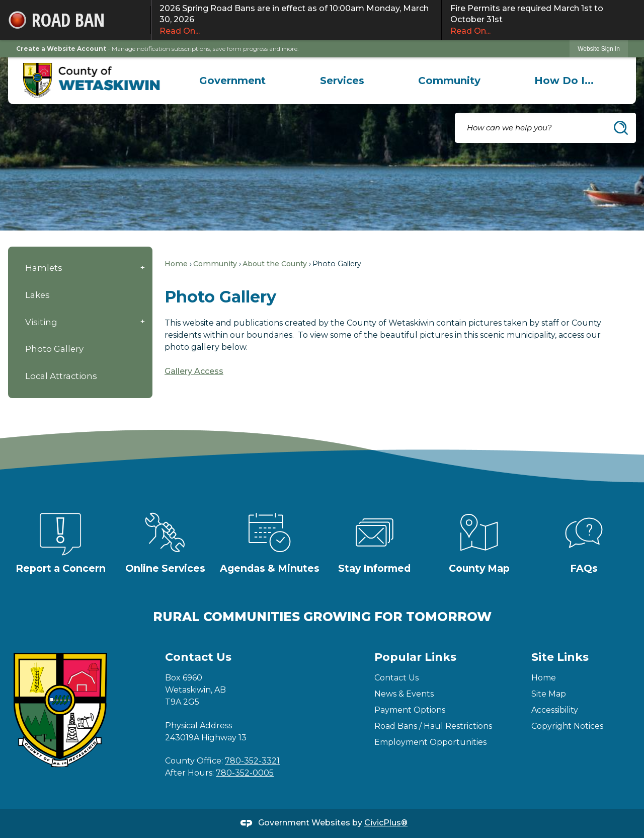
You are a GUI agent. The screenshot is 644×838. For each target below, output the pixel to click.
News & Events (404, 694)
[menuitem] (233, 81)
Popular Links (415, 657)
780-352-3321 (252, 761)
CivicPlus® (386, 823)
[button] (621, 128)
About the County (275, 264)
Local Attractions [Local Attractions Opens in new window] (61, 376)
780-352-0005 (245, 773)
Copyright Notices (567, 726)
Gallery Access (194, 371)
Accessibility (555, 710)
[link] (599, 49)
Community (215, 264)
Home (176, 264)
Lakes (37, 295)
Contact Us (396, 678)
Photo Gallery (54, 349)
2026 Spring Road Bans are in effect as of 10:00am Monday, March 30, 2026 (296, 20)
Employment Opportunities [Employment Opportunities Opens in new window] (430, 742)
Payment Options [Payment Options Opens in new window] (410, 710)
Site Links (560, 657)
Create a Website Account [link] (61, 49)
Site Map (549, 694)
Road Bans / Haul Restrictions (433, 726)
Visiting (41, 322)
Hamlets (44, 268)
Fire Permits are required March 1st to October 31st (543, 20)
